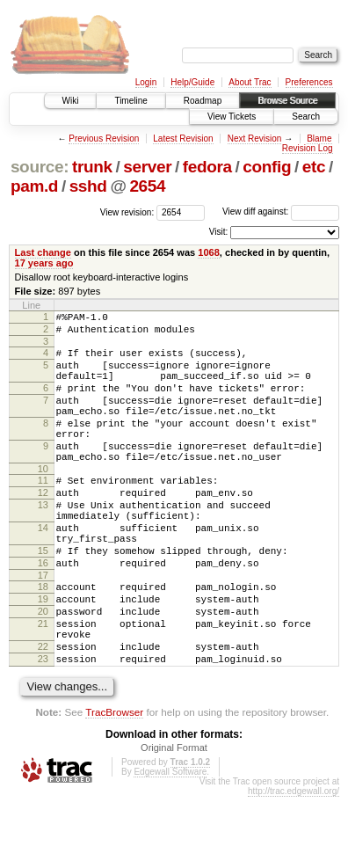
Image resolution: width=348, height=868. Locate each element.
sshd (88, 186)
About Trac (250, 82)
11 (43, 512)
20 (43, 669)
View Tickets (232, 117)
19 (43, 654)
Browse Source (287, 101)
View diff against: (281, 212)
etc (314, 167)
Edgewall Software (170, 843)
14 (43, 570)
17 (43, 628)
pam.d (34, 186)
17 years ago (44, 263)
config (267, 167)
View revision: (127, 212)
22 (43, 712)
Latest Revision (183, 139)
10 (43, 500)
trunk (92, 167)
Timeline (130, 101)
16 (43, 613)
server (147, 167)
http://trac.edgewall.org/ (294, 862)
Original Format (174, 819)
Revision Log (308, 148)
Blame (319, 139)
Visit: (219, 232)
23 (43, 727)
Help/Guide (192, 82)
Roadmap (203, 101)
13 (43, 542)
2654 (147, 186)
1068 (209, 252)
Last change (43, 252)
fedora (207, 167)
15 (43, 598)
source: (40, 167)
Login (146, 82)
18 (43, 639)
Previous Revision (104, 139)
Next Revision (255, 139)
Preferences (309, 82)
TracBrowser (114, 783)
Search (306, 117)
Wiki (71, 101)
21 (43, 684)
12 (43, 527)
